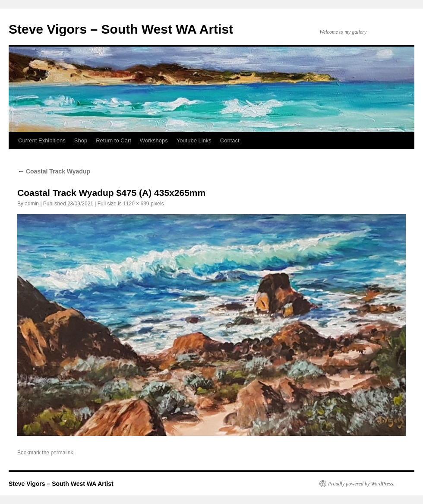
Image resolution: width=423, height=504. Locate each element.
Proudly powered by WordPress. (361, 484)
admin (32, 204)
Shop (81, 140)
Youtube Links (194, 140)
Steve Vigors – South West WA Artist (121, 29)
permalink (62, 453)
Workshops (154, 140)
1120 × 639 (136, 204)
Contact (230, 140)
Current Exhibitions (42, 140)
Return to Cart (114, 140)
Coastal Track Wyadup (54, 171)
